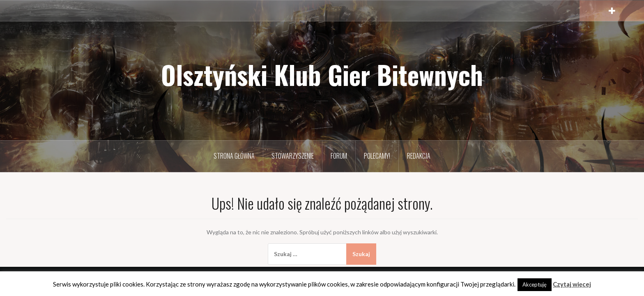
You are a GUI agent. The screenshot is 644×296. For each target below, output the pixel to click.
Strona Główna (234, 156)
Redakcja (419, 156)
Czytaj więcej (572, 284)
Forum (339, 156)
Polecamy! (377, 156)
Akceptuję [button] (535, 284)
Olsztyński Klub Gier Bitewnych (322, 74)
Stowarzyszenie (293, 156)
